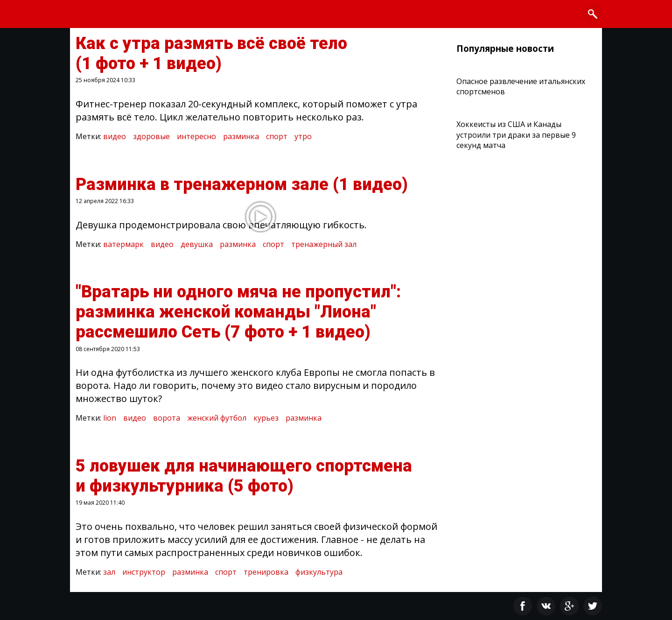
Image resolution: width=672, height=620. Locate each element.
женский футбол (217, 418)
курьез (266, 418)
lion (110, 418)
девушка (197, 244)
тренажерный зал (324, 244)
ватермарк (123, 244)
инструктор (144, 572)
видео (115, 136)
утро (303, 136)
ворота (167, 418)
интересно (196, 136)
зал (109, 572)
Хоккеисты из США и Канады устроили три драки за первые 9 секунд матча (516, 135)
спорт (277, 136)
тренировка (266, 572)
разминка (241, 136)
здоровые (151, 136)
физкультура (319, 572)
